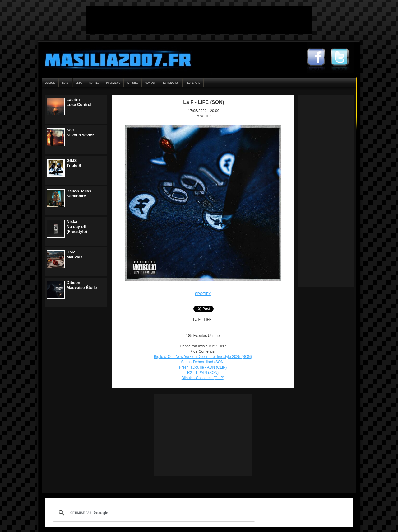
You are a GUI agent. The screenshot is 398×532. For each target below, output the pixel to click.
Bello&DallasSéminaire (79, 193)
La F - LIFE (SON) (204, 102)
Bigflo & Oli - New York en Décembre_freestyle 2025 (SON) (203, 357)
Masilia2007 (115, 59)
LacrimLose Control (79, 102)
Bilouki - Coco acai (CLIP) (203, 378)
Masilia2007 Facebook (319, 58)
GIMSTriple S (74, 163)
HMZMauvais (74, 254)
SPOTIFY (203, 294)
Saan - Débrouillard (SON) (203, 362)
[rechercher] (153, 513)
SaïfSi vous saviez (80, 132)
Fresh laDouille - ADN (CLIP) (203, 367)
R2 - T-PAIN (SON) (203, 373)
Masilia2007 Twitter (343, 58)
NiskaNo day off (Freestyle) (77, 226)
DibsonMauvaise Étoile (82, 285)
